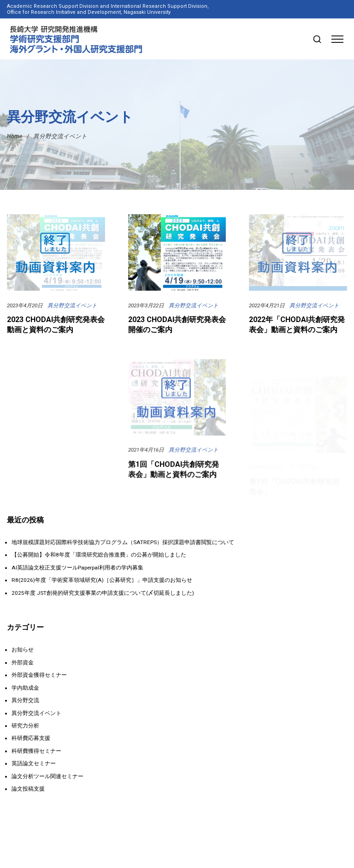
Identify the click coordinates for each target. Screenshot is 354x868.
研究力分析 (25, 726)
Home (15, 136)
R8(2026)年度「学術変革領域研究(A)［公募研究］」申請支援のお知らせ (102, 580)
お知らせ (23, 650)
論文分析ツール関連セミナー (47, 776)
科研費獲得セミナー (36, 751)
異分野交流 (25, 700)
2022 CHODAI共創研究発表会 (56, 469)
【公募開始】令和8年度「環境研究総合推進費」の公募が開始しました (99, 555)
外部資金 (23, 663)
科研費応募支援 (31, 738)
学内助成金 (25, 688)
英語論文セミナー (34, 763)
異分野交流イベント (72, 305)
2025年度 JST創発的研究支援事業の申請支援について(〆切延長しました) (103, 593)
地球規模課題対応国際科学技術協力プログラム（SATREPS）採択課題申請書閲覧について (123, 542)
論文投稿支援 (28, 789)
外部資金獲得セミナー (39, 675)
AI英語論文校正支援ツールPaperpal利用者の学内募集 (77, 568)
